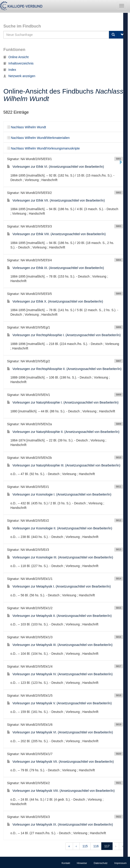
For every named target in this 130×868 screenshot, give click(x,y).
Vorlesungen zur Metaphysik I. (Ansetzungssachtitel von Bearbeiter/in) (59, 586)
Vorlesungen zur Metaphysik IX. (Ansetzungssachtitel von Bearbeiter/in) (60, 824)
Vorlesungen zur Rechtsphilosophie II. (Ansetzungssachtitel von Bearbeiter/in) (64, 369)
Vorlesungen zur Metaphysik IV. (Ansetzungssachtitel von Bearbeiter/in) (60, 674)
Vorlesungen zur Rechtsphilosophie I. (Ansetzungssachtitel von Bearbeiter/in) (64, 335)
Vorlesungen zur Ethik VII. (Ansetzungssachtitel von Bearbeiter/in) (56, 200)
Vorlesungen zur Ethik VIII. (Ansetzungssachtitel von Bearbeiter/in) (56, 234)
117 (107, 846)
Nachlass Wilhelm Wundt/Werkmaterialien (38, 138)
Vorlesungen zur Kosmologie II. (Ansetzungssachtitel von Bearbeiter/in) (60, 528)
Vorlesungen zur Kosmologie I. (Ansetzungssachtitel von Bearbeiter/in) (59, 494)
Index (10, 70)
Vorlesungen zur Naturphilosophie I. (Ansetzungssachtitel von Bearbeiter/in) (63, 402)
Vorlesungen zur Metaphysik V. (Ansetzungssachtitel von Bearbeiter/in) (59, 703)
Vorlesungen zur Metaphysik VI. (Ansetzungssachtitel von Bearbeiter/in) (60, 732)
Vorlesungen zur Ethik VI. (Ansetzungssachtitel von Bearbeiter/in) (56, 167)
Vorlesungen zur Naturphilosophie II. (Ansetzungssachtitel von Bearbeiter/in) (63, 432)
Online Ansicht (16, 57)
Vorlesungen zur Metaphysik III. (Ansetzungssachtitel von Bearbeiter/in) (60, 645)
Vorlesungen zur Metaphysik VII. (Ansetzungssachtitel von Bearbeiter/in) (60, 762)
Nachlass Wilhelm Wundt (26, 127)
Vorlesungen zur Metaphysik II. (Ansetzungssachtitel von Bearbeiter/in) (59, 616)
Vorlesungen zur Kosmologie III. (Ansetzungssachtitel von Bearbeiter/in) (60, 557)
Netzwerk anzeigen (19, 76)
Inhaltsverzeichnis (18, 63)
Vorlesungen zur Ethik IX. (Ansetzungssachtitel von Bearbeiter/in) (56, 268)
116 (96, 846)
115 (85, 846)
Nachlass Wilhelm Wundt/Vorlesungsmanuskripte (43, 148)
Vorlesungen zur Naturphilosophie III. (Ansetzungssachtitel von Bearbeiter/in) (64, 465)
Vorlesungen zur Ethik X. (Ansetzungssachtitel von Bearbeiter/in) (55, 301)
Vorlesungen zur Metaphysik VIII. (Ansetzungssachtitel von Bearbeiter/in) (61, 791)
